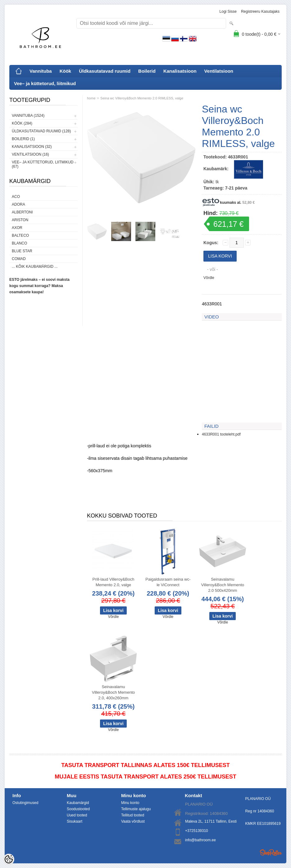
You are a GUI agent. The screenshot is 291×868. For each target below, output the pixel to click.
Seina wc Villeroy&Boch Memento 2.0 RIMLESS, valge (142, 98)
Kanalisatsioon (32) (32, 147)
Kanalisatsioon (180, 71)
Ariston (20, 220)
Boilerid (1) (23, 139)
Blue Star (22, 251)
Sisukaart (75, 821)
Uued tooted (77, 815)
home (91, 98)
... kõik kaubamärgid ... (35, 267)
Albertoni (22, 212)
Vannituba (41, 71)
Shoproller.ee (271, 852)
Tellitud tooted (133, 815)
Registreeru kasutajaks (260, 11)
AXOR (17, 228)
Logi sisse (228, 11)
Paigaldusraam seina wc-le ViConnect (168, 582)
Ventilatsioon (219, 71)
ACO (16, 197)
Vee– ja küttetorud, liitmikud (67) (43, 164)
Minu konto (130, 803)
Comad (19, 259)
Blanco (19, 243)
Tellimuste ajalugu (136, 809)
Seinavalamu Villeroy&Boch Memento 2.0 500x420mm (223, 585)
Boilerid (147, 71)
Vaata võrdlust (133, 821)
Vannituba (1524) (28, 116)
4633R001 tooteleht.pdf (221, 434)
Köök (66, 71)
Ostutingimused (25, 803)
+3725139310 (197, 831)
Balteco (20, 235)
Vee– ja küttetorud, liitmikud (45, 83)
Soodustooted (78, 809)
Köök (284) (22, 123)
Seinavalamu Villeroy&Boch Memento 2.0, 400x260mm (114, 692)
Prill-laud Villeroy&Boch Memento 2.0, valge (114, 582)
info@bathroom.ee (200, 840)
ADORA (18, 204)
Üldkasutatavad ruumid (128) (41, 131)
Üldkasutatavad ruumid (105, 71)
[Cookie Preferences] (9, 859)
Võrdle (209, 278)
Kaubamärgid (78, 803)
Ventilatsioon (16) (30, 154)
